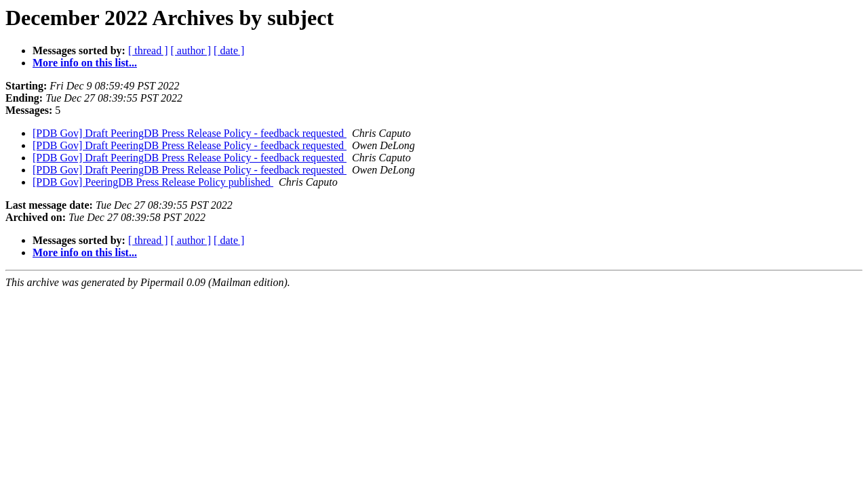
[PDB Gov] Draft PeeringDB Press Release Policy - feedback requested (190, 133)
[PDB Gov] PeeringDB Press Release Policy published (153, 182)
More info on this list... (85, 63)
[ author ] (191, 50)
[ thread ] (148, 50)
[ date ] (229, 50)
